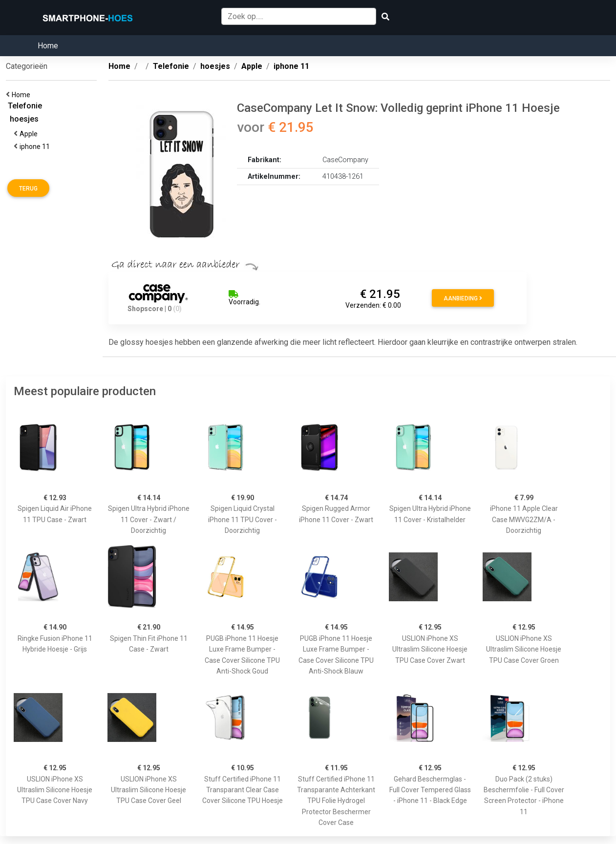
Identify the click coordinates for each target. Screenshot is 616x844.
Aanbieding (463, 298)
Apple (30, 134)
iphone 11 (36, 147)
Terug (28, 189)
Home (48, 46)
